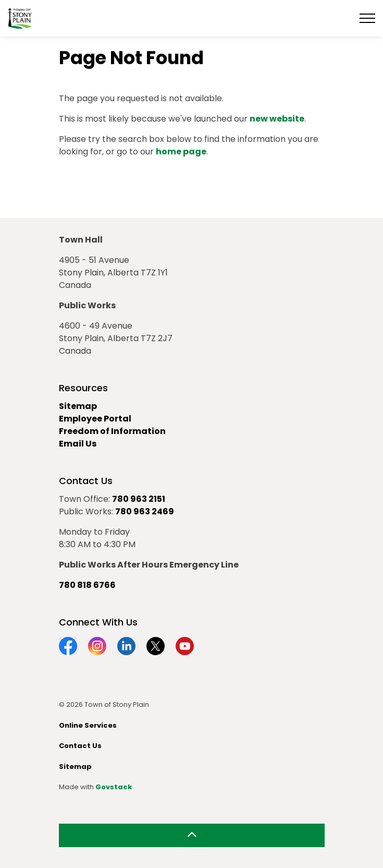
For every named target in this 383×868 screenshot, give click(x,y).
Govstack (114, 787)
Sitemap (78, 406)
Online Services (88, 725)
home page (181, 152)
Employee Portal (95, 419)
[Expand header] (367, 18)
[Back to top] (192, 835)
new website (277, 119)
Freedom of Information (112, 431)
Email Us (78, 444)
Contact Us (80, 746)
